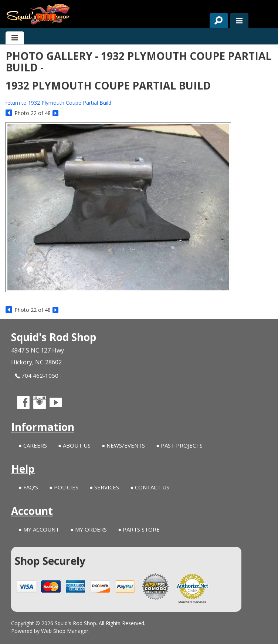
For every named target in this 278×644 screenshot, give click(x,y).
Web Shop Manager (65, 631)
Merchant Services (192, 602)
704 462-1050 (37, 376)
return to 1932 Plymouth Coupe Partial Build (58, 103)
